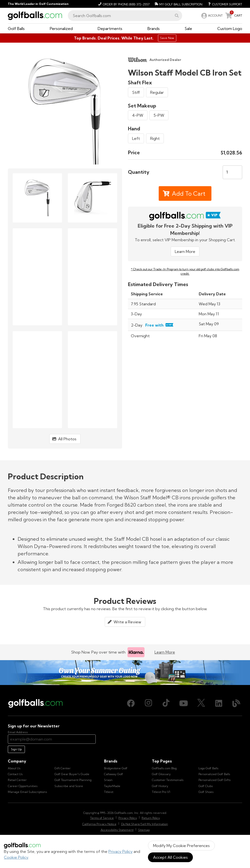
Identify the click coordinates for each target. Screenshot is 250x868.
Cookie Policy (16, 857)
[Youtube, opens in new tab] (184, 703)
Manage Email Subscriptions (27, 792)
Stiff (136, 92)
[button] (177, 16)
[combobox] (125, 16)
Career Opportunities (23, 786)
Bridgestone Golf (116, 768)
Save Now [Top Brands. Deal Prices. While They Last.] (167, 38)
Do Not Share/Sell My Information (145, 824)
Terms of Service (102, 818)
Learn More (185, 251)
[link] (211, 16)
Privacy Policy (120, 851)
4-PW (138, 115)
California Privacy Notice (99, 824)
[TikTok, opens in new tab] (166, 703)
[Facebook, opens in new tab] (131, 703)
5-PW (159, 115)
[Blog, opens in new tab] (236, 703)
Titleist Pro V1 (161, 792)
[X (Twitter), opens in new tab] (201, 703)
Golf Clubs (206, 786)
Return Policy (151, 818)
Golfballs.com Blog (164, 768)
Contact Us (15, 774)
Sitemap (144, 830)
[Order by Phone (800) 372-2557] (123, 4)
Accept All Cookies (170, 857)
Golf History (160, 786)
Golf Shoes (206, 792)
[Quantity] (232, 172)
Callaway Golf (114, 774)
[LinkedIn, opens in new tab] (219, 703)
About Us (14, 768)
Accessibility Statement (117, 830)
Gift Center (62, 768)
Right (155, 138)
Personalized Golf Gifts (215, 780)
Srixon (108, 780)
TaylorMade (112, 786)
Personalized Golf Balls (214, 774)
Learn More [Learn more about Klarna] (165, 652)
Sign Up (16, 749)
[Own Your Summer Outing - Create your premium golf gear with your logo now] (125, 673)
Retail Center (17, 780)
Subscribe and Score (69, 786)
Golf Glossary (161, 774)
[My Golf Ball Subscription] (178, 4)
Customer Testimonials (168, 780)
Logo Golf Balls (208, 768)
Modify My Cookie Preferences (181, 846)
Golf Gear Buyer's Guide (72, 774)
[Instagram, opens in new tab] (148, 703)
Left (136, 138)
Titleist (109, 792)
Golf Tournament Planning (73, 780)
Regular (157, 92)
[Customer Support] (223, 4)
